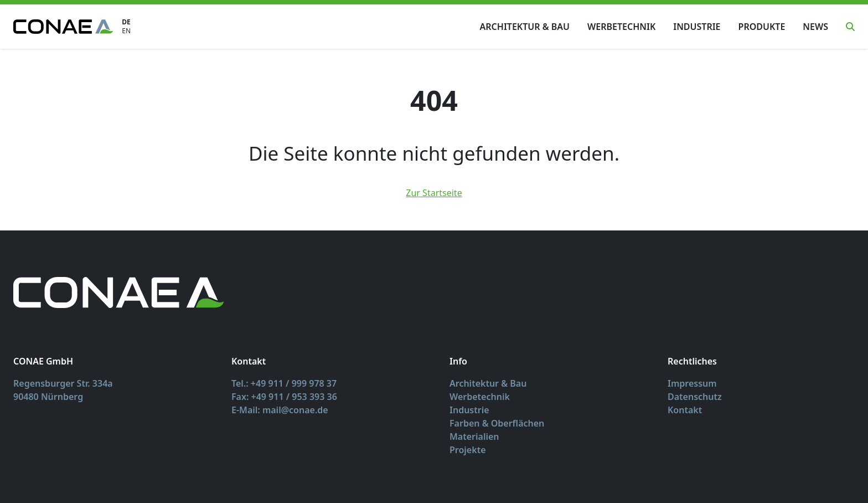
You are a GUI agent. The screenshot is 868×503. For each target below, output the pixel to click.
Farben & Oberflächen (497, 423)
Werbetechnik (621, 27)
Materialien (474, 437)
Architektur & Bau (525, 27)
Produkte (762, 27)
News (815, 27)
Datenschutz (695, 397)
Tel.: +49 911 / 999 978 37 (284, 383)
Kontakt (685, 410)
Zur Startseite (434, 193)
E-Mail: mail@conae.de (280, 410)
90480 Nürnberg (48, 397)
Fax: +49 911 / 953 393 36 (284, 397)
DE (126, 22)
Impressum (692, 383)
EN (126, 31)
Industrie (697, 27)
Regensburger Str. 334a (63, 383)
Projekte (468, 450)
